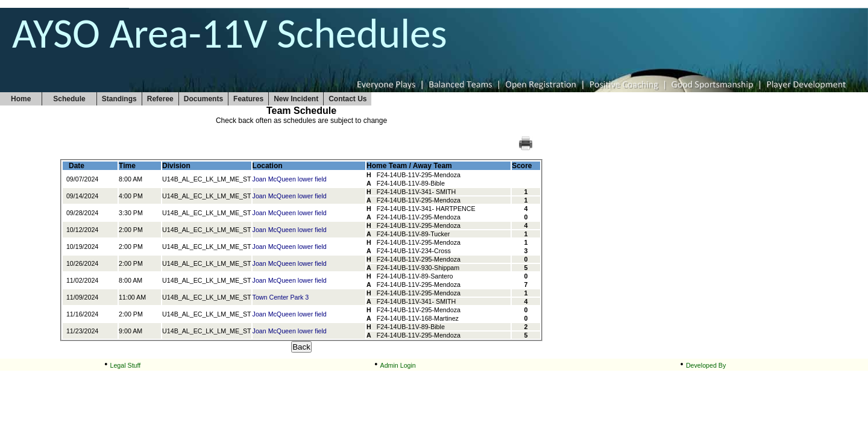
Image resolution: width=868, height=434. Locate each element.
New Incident (296, 99)
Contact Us (348, 99)
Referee (160, 99)
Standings (119, 99)
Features (248, 99)
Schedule (69, 99)
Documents (203, 99)
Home (21, 99)
